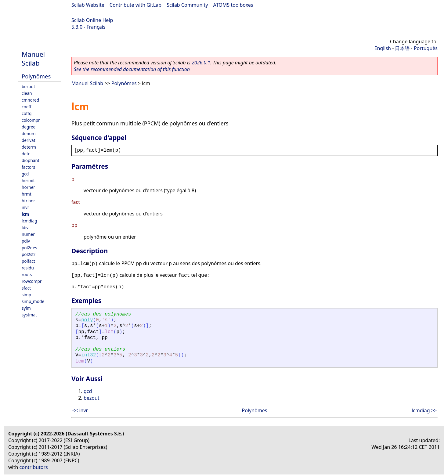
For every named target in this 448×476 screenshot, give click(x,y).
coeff (27, 107)
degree (29, 127)
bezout (28, 87)
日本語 (402, 48)
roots (27, 274)
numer (28, 234)
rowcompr (32, 281)
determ (29, 147)
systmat (29, 315)
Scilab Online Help (92, 20)
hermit (28, 180)
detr (26, 154)
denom (29, 133)
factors (28, 167)
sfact (26, 288)
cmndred (30, 100)
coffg (27, 113)
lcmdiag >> (424, 410)
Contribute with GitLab (135, 5)
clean (27, 93)
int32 (89, 355)
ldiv (25, 227)
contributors (34, 467)
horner (28, 187)
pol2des (29, 248)
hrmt (27, 194)
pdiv (26, 241)
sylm (26, 308)
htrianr (28, 201)
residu (28, 268)
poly (87, 320)
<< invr (80, 410)
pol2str (29, 254)
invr (25, 207)
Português (426, 48)
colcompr (31, 120)
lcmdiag (29, 221)
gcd (25, 174)
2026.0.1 (201, 63)
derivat (29, 140)
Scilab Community (187, 5)
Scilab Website (88, 5)
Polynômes (36, 76)
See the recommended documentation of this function (132, 69)
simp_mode (33, 301)
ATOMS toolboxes (233, 5)
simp (26, 295)
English (383, 48)
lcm (25, 214)
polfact (28, 261)
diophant (31, 160)
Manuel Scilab (33, 59)
